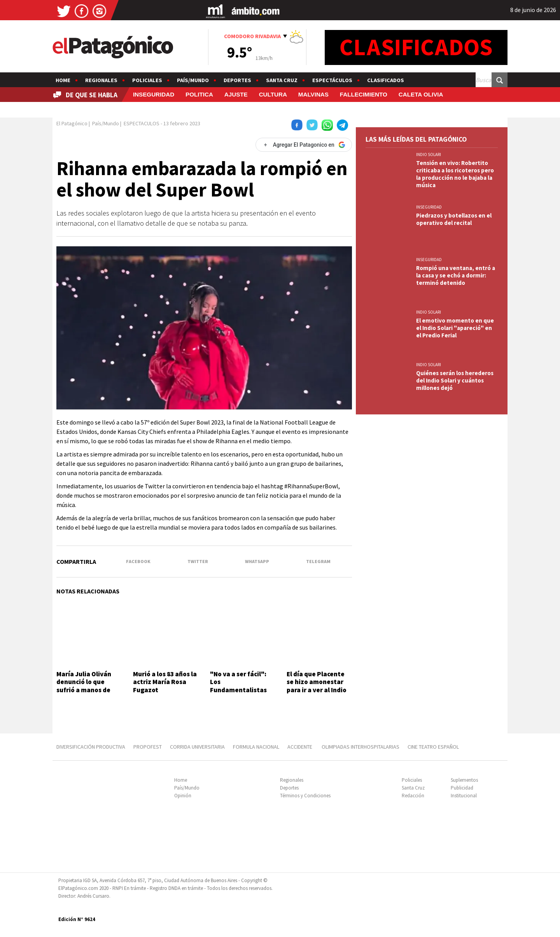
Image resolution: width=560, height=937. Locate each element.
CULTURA (273, 94)
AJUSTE (236, 94)
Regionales (101, 80)
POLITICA (199, 94)
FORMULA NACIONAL (256, 747)
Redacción (413, 796)
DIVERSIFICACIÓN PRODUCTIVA (91, 747)
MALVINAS (313, 94)
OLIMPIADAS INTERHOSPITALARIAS (360, 747)
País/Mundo (193, 80)
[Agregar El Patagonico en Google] (304, 145)
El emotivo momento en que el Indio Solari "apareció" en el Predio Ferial (455, 328)
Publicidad (462, 788)
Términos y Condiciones (305, 796)
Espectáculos (332, 80)
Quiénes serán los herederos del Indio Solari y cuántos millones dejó (455, 380)
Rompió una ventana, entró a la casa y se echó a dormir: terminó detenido (456, 275)
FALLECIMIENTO (364, 94)
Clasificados (386, 80)
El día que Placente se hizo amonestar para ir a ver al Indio (317, 682)
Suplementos (464, 780)
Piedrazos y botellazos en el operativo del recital (454, 219)
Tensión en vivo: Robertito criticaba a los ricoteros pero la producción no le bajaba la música (455, 174)
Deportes (237, 80)
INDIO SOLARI (429, 154)
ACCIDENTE (300, 747)
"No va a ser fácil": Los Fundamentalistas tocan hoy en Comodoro (238, 690)
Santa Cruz (282, 80)
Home (63, 80)
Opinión (183, 796)
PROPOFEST (148, 747)
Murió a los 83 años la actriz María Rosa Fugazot (165, 682)
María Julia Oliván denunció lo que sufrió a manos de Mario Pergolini (84, 686)
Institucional (464, 796)
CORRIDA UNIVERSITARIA (197, 747)
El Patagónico (72, 123)
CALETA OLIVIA (421, 94)
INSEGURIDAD (154, 94)
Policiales (147, 80)
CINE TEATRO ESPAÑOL (433, 747)
